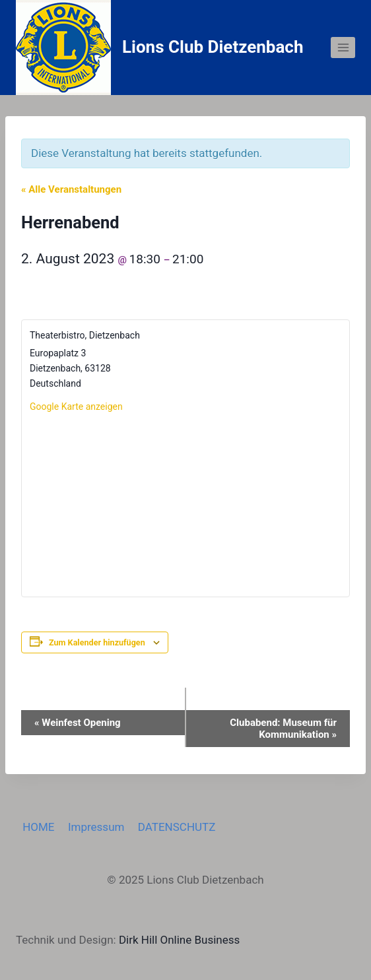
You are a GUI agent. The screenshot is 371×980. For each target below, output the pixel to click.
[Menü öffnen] (343, 47)
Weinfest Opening (78, 723)
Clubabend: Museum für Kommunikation (283, 729)
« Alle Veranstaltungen (71, 189)
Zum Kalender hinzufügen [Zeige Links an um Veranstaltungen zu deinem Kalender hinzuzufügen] (97, 642)
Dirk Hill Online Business (179, 940)
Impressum (96, 827)
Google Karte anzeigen (76, 407)
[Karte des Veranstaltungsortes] (185, 504)
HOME (38, 827)
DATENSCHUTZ (177, 827)
